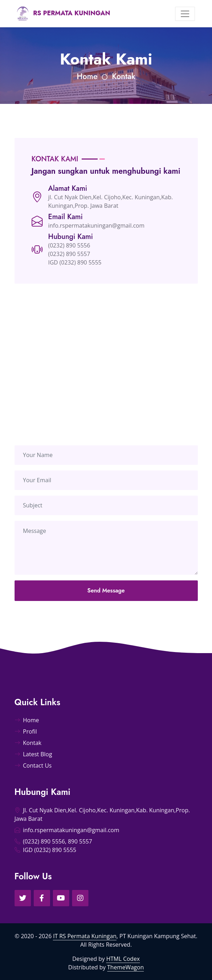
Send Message (106, 600)
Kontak (124, 76)
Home (87, 76)
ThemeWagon (126, 967)
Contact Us (33, 765)
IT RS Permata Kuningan (85, 936)
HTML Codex (123, 959)
